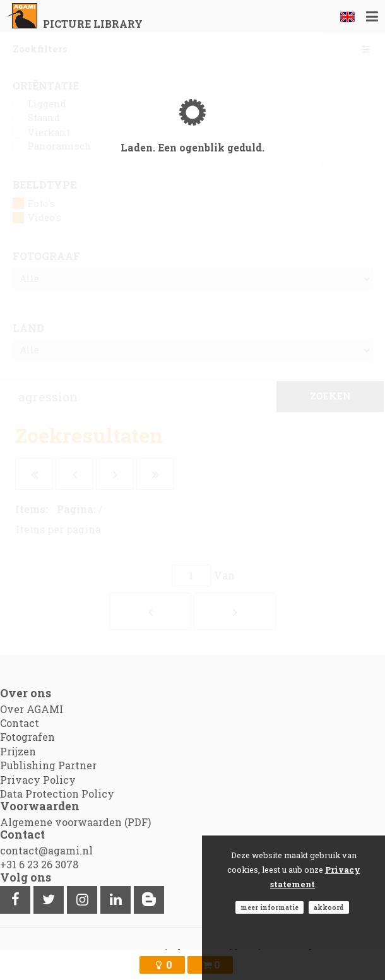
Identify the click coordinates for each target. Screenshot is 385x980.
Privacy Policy (38, 780)
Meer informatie (269, 907)
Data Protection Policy (57, 794)
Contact (20, 723)
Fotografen (27, 737)
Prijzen (18, 751)
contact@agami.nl (46, 850)
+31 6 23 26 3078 (39, 864)
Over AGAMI (32, 709)
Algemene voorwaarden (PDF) (75, 822)
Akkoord (329, 907)
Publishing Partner (48, 765)
